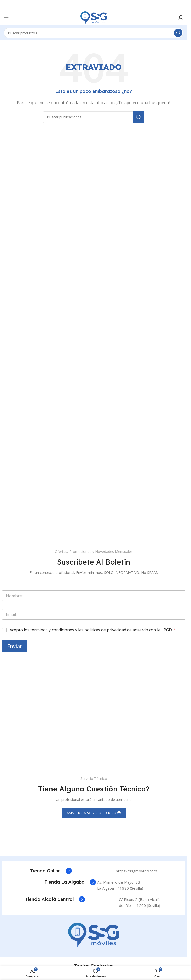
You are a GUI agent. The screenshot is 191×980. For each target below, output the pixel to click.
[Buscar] (94, 33)
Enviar (15, 646)
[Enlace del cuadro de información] (51, 871)
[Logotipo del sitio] (94, 17)
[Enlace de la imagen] (94, 934)
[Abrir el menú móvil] (6, 18)
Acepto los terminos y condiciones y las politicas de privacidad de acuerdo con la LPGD (92, 630)
